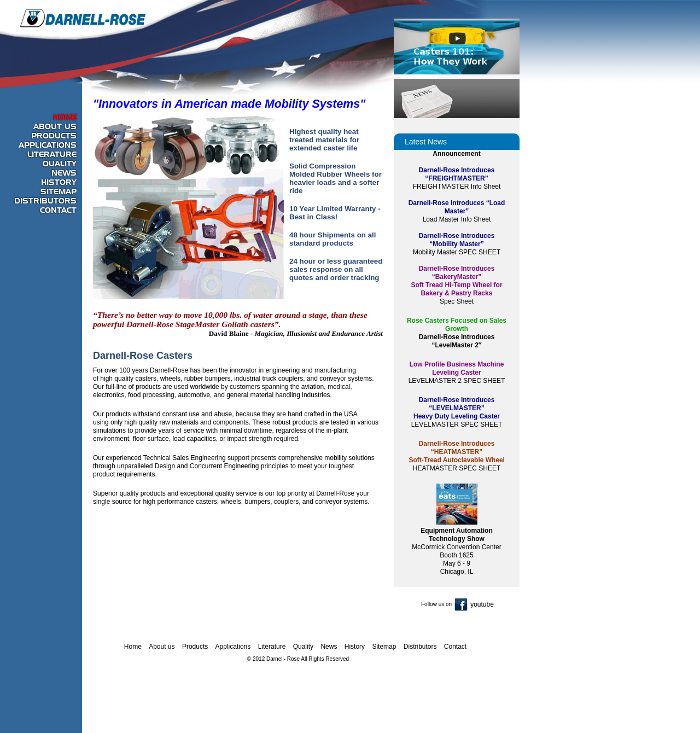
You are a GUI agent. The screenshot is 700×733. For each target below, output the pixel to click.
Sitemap (59, 192)
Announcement (456, 154)
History (59, 183)
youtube (482, 604)
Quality (60, 164)
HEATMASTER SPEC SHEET (457, 468)
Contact (58, 211)
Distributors (45, 201)
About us (55, 127)
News (64, 173)
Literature (52, 155)
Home (65, 118)
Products (54, 136)
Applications (48, 146)
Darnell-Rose (83, 18)
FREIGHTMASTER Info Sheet (457, 187)
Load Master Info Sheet (457, 219)
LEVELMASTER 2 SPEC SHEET (457, 381)
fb (461, 604)
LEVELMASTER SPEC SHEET (457, 424)
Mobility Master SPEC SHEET (457, 252)
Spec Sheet (457, 301)
